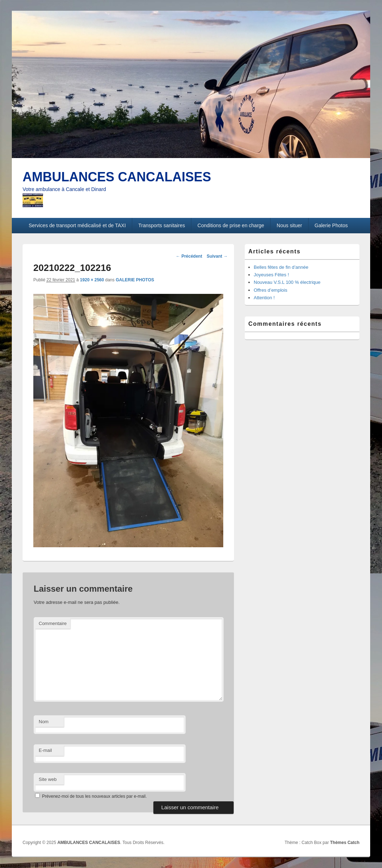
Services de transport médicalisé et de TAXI (77, 225)
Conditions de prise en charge (231, 225)
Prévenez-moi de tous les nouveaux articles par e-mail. (94, 796)
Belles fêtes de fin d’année (281, 267)
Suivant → (217, 256)
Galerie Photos (331, 225)
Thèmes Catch (345, 843)
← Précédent (189, 256)
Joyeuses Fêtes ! (271, 275)
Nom (44, 722)
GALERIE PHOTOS (135, 280)
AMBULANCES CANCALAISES (117, 177)
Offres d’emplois (271, 290)
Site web (48, 779)
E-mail (45, 750)
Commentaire (53, 623)
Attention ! (264, 298)
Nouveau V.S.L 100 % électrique (287, 282)
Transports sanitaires (162, 225)
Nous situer (289, 225)
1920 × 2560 (92, 280)
